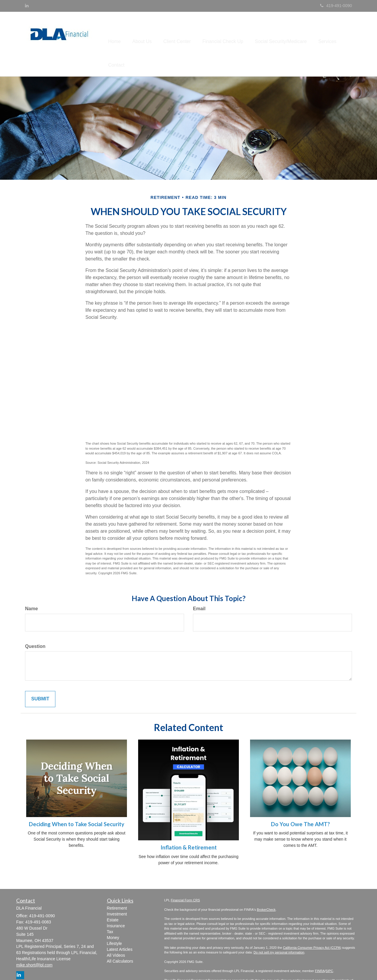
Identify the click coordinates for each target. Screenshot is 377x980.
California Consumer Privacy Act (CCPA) (312, 930)
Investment (117, 896)
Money (113, 920)
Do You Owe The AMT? (300, 806)
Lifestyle (114, 925)
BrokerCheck (266, 892)
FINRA (320, 953)
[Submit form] (40, 681)
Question (35, 628)
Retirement (117, 890)
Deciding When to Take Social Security (77, 806)
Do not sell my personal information (279, 934)
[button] (145, 35)
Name (32, 591)
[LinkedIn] (27, 6)
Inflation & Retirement (189, 830)
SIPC (329, 953)
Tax (110, 914)
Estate (113, 902)
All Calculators (120, 943)
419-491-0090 (336, 6)
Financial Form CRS (185, 882)
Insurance (116, 908)
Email (199, 591)
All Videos (116, 937)
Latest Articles (120, 931)
